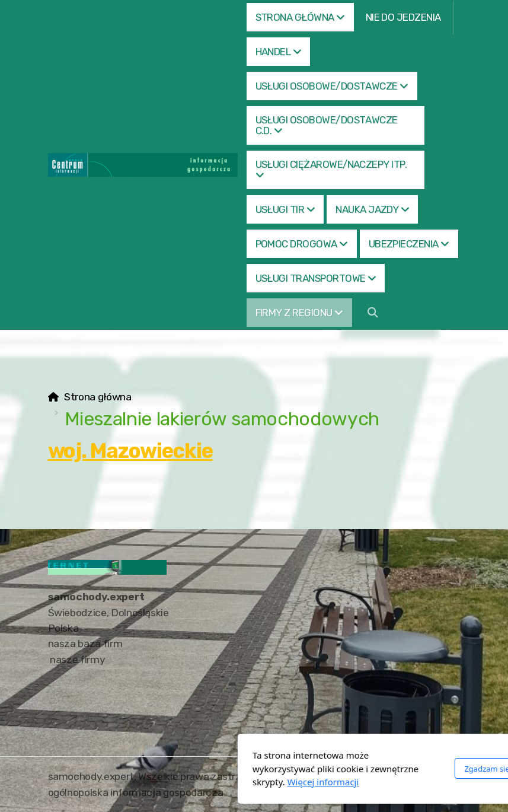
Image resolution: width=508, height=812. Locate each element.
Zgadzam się (355, 769)
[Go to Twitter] (452, 778)
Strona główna (98, 397)
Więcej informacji (191, 782)
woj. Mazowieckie (130, 451)
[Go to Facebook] (434, 778)
